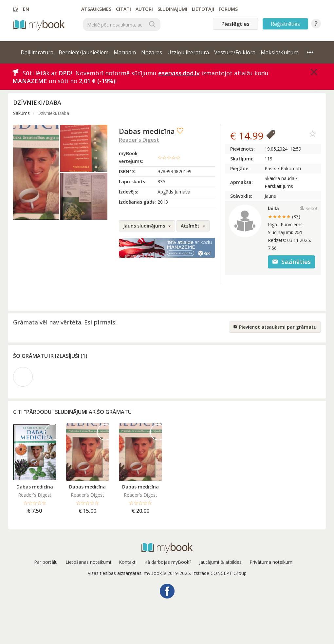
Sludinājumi (172, 9)
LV (16, 9)
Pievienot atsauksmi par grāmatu (275, 327)
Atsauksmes (96, 9)
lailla (273, 208)
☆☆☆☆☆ (169, 157)
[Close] (314, 72)
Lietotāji (203, 9)
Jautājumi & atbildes (220, 562)
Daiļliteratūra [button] (37, 52)
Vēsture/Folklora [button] (235, 52)
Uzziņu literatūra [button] (188, 52)
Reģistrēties (285, 24)
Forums (228, 9)
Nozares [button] (152, 52)
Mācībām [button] (125, 52)
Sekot (309, 208)
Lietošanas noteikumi (88, 562)
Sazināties (291, 262)
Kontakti (128, 562)
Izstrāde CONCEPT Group (219, 573)
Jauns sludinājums (147, 226)
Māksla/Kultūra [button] (280, 52)
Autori (144, 9)
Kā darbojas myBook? (168, 562)
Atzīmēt (193, 226)
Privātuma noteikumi (271, 562)
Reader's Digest (139, 140)
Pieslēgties (235, 24)
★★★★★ (284, 216)
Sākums (21, 113)
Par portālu (46, 562)
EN (26, 9)
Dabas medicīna (35, 487)
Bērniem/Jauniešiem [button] (83, 52)
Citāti (123, 9)
